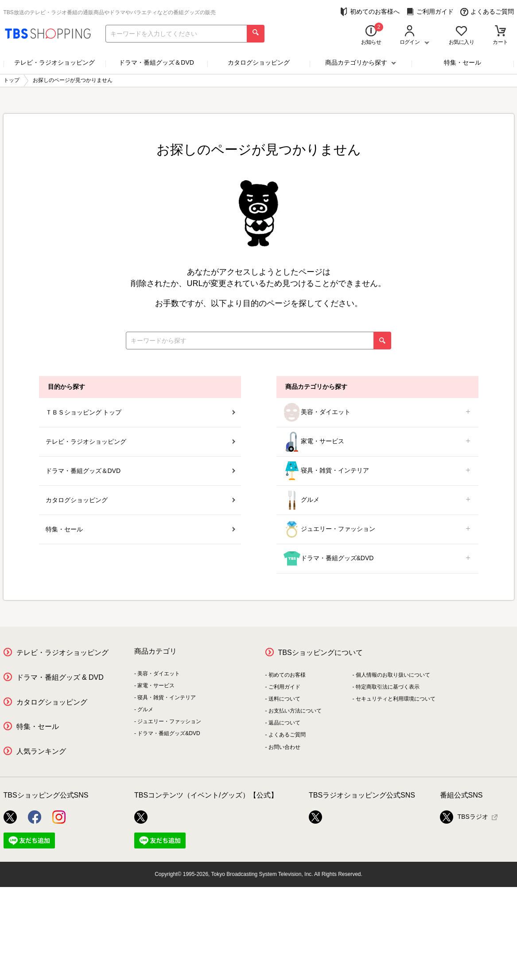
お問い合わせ (284, 747)
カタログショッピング (259, 62)
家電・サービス (377, 442)
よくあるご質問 (487, 12)
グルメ (377, 500)
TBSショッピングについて (321, 653)
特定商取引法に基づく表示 (388, 687)
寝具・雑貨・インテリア (377, 471)
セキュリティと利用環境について (396, 699)
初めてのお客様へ (370, 12)
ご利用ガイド (430, 12)
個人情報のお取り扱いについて (393, 675)
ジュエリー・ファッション (377, 529)
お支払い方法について (295, 711)
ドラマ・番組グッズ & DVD (60, 677)
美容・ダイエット (377, 413)
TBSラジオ (464, 817)
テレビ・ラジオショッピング (54, 62)
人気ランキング (41, 751)
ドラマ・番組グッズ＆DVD (156, 62)
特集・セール (463, 62)
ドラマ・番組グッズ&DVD (377, 559)
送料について (284, 699)
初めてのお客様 (287, 675)
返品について (284, 723)
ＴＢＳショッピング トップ (140, 412)
